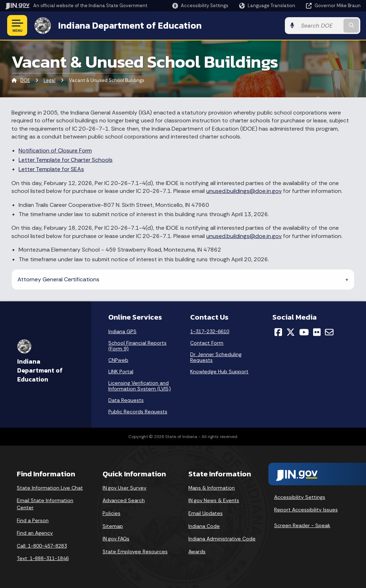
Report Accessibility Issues (306, 510)
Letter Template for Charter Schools (66, 160)
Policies (112, 513)
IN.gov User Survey (125, 488)
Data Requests (126, 400)
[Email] (329, 332)
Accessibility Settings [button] (300, 497)
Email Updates (206, 513)
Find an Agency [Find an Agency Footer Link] (35, 533)
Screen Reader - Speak (302, 525)
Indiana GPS (122, 331)
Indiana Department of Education (130, 25)
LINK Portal (121, 371)
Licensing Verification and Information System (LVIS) (140, 386)
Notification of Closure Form (55, 150)
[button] (200, 6)
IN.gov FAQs (116, 539)
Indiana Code (204, 526)
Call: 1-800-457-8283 (42, 546)
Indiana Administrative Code (222, 539)
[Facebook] (278, 332)
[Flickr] (317, 332)
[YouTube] (304, 332)
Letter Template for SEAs (51, 169)
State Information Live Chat (50, 488)
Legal (50, 80)
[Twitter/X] (291, 332)
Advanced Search (124, 500)
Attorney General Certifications (58, 279)
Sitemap (113, 526)
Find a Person (33, 520)
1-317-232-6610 (210, 331)
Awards (197, 551)
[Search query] (321, 26)
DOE (25, 80)
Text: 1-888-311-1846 (43, 558)
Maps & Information (212, 488)
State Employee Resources (135, 551)
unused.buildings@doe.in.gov (244, 191)
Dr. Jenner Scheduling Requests (216, 357)
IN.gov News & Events (214, 500)
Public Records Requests (138, 412)
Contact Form (207, 343)
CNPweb (118, 360)
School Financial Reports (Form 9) (137, 346)
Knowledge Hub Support (219, 371)
